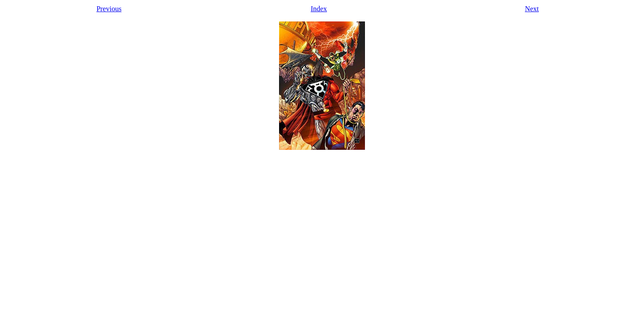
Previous (109, 9)
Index (319, 9)
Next (532, 9)
